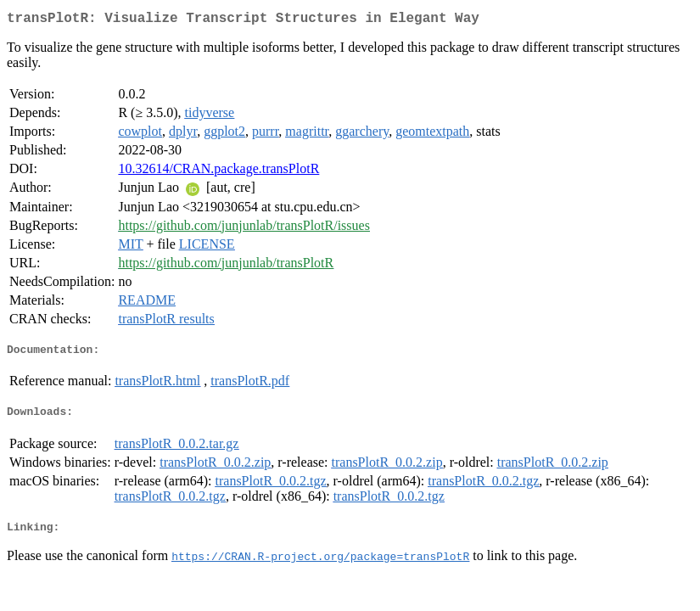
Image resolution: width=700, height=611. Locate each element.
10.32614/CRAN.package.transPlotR (218, 172)
